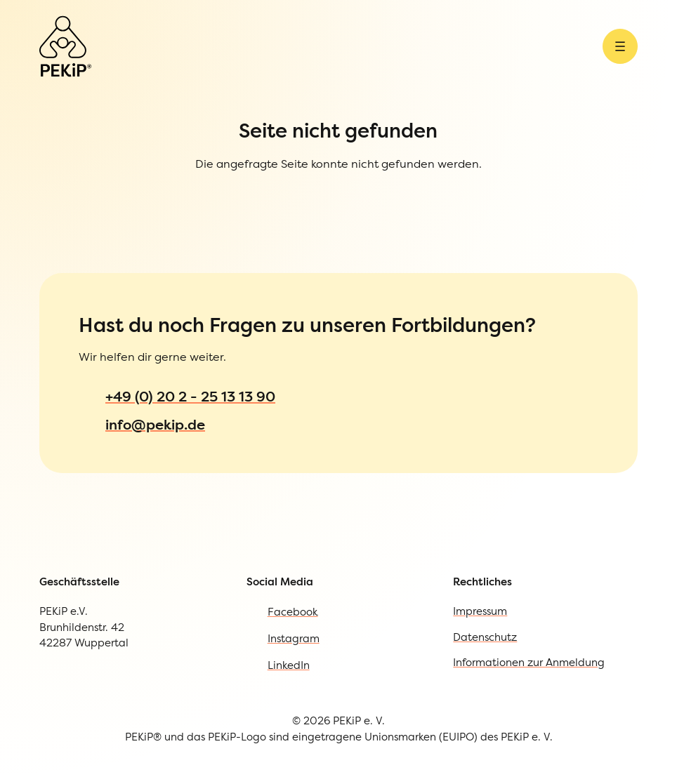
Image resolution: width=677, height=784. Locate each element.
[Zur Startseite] (65, 46)
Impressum (480, 611)
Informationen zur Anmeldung (529, 662)
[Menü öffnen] (620, 46)
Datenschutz (485, 637)
